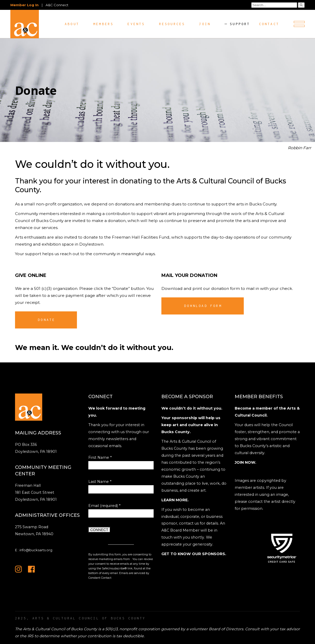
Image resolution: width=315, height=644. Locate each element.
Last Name (100, 482)
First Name (100, 457)
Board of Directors (226, 629)
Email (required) (104, 506)
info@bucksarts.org (36, 550)
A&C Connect (57, 5)
